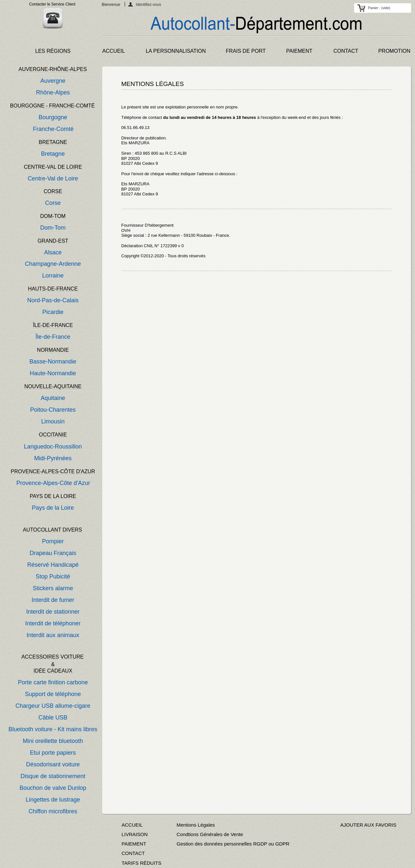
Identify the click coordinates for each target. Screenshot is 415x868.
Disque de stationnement (53, 776)
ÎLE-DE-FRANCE (53, 325)
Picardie (53, 312)
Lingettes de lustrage (53, 800)
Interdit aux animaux (53, 635)
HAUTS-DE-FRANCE (53, 289)
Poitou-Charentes (53, 410)
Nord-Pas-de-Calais (53, 300)
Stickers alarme (53, 588)
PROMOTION (394, 51)
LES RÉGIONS (53, 51)
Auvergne (53, 81)
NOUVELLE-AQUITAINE (53, 386)
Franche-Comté (53, 129)
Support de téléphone (53, 694)
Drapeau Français (53, 553)
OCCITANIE (53, 435)
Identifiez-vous (149, 4)
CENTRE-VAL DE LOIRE (53, 167)
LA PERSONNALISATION (176, 51)
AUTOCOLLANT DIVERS (52, 530)
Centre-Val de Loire (53, 178)
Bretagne (53, 154)
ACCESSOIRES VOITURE (53, 657)
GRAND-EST (53, 241)
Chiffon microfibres (53, 811)
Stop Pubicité (53, 576)
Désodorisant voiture (53, 764)
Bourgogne (53, 117)
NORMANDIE (53, 350)
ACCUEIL (113, 51)
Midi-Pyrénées (53, 458)
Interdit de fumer (53, 600)
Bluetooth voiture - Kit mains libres (53, 729)
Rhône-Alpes (53, 92)
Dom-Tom (53, 228)
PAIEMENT (299, 51)
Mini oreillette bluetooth (53, 741)
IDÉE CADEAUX (53, 671)
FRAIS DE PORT (246, 51)
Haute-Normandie (53, 373)
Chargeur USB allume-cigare (53, 706)
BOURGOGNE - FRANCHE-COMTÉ (52, 106)
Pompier (53, 541)
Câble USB (53, 718)
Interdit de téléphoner (53, 623)
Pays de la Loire (53, 508)
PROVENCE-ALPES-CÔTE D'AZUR (53, 471)
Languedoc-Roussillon (53, 447)
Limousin (53, 421)
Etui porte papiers (53, 753)
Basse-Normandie (53, 362)
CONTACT (346, 51)
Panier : (379, 8)
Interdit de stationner (53, 612)
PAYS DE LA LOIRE (53, 496)
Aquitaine (53, 398)
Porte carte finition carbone (53, 682)
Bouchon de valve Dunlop (53, 788)
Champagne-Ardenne (53, 264)
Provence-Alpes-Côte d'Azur (53, 483)
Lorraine (53, 276)
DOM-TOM (53, 216)
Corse (53, 203)
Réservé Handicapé (53, 565)
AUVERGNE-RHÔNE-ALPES (53, 69)
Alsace (53, 252)
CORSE (53, 191)
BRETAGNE (53, 142)
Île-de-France (53, 337)
